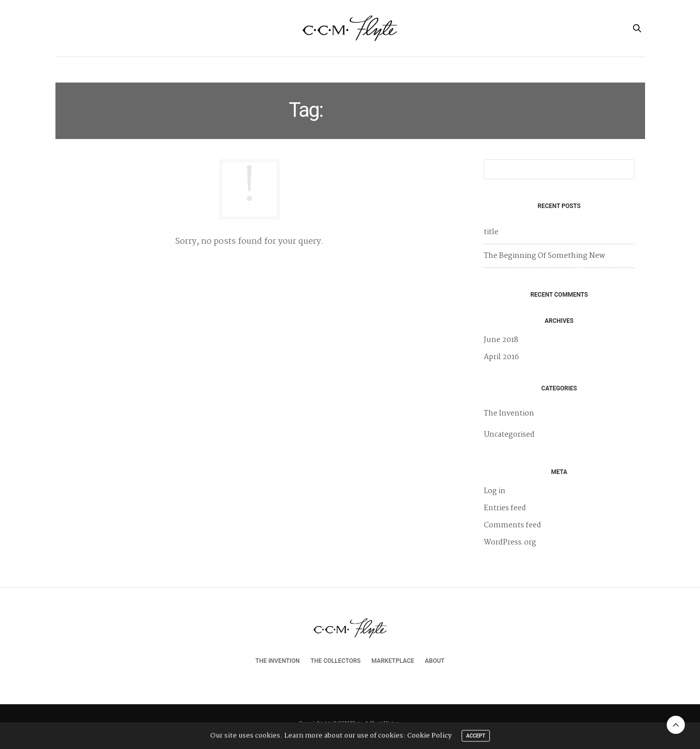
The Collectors (329, 69)
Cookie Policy (429, 737)
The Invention (262, 69)
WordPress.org (510, 542)
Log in (495, 491)
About (443, 69)
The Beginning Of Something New (545, 256)
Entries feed (505, 508)
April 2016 (501, 357)
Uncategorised (509, 435)
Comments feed (513, 525)
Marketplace (394, 69)
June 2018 (501, 340)
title (491, 232)
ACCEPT (476, 737)
